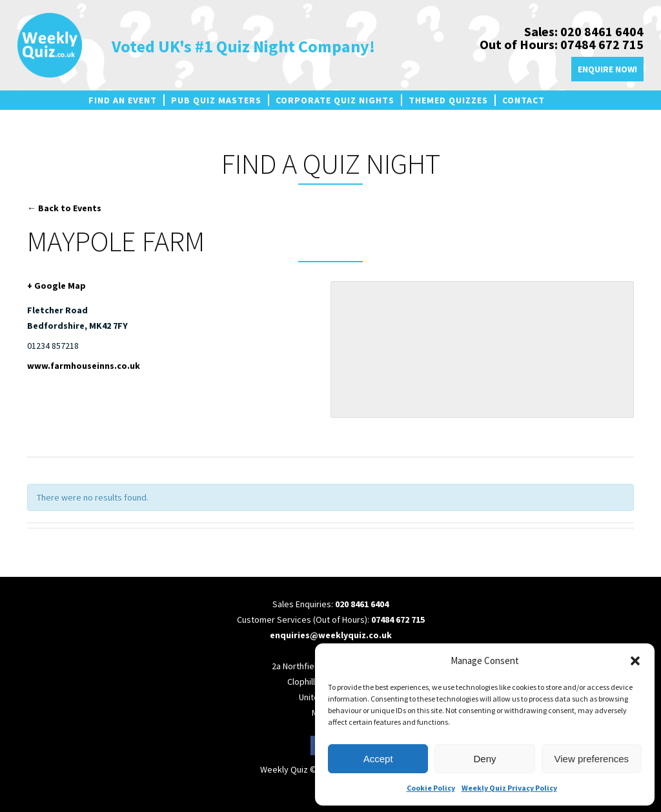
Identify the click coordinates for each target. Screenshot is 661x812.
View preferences (592, 759)
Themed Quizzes (448, 100)
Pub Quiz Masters (216, 100)
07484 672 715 (398, 619)
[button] (635, 661)
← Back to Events (64, 208)
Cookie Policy (431, 788)
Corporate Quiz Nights (335, 100)
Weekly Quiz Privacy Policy (509, 788)
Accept (378, 759)
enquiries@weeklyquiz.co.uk (331, 635)
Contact (524, 100)
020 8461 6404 (362, 604)
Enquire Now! (607, 69)
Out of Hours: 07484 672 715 (562, 44)
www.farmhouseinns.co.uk (84, 366)
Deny (484, 759)
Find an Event (123, 100)
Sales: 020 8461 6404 (584, 31)
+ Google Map (56, 286)
